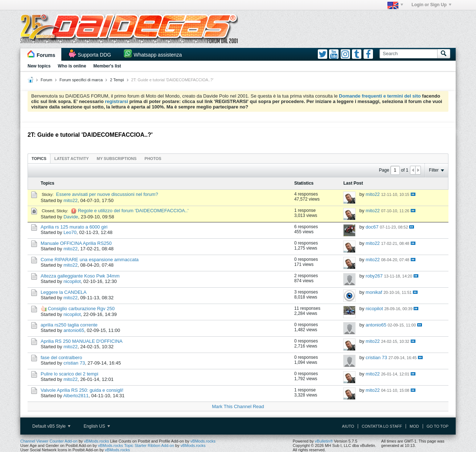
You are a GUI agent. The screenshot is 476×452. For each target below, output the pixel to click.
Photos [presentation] (153, 159)
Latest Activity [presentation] (72, 159)
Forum (46, 80)
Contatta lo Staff (382, 426)
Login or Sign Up (431, 5)
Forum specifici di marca (81, 80)
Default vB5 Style (51, 426)
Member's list (107, 66)
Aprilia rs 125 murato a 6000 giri (74, 227)
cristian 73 (74, 363)
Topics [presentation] (39, 159)
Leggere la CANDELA (63, 292)
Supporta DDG (94, 55)
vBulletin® (324, 441)
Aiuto (348, 426)
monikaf (374, 292)
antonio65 (74, 330)
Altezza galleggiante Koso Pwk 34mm (80, 276)
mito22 (71, 200)
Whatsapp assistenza (158, 55)
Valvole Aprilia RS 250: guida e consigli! (82, 390)
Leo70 (70, 232)
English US (97, 426)
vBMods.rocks (96, 441)
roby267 (374, 276)
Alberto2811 (76, 396)
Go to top (438, 426)
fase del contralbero (61, 358)
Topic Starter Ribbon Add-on (149, 445)
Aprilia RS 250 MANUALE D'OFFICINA (82, 341)
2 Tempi (117, 80)
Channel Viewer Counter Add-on (49, 441)
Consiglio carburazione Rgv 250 (81, 309)
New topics (39, 66)
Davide (71, 217)
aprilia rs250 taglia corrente (69, 325)
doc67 (372, 227)
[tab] (39, 158)
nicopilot (72, 281)
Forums (46, 55)
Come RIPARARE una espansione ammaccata (90, 260)
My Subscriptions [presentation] (117, 159)
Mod (414, 426)
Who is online (72, 66)
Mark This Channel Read (238, 406)
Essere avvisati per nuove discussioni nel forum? (107, 194)
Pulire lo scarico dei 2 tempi (69, 374)
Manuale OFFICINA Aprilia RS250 (76, 243)
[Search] (408, 54)
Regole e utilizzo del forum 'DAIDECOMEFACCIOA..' (133, 211)
